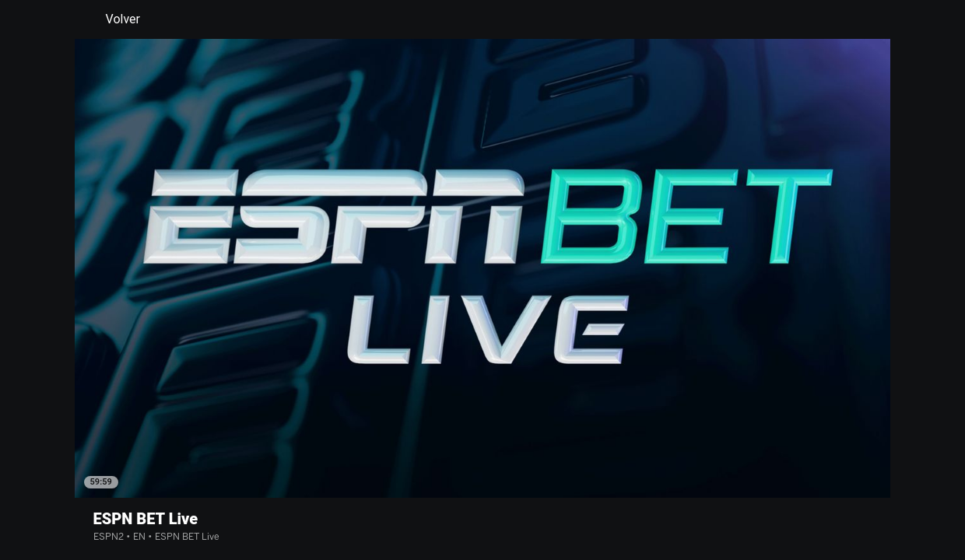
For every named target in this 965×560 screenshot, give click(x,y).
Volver (114, 19)
